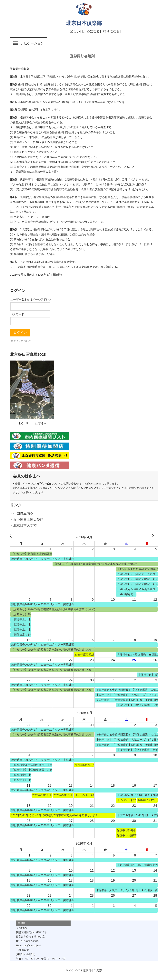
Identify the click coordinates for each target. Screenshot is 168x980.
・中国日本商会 (22, 514)
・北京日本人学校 (23, 525)
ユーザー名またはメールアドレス (31, 299)
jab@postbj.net (92, 483)
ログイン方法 (43, 483)
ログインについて (21, 341)
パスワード (17, 314)
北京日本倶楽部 (84, 23)
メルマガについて (88, 488)
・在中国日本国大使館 (27, 520)
